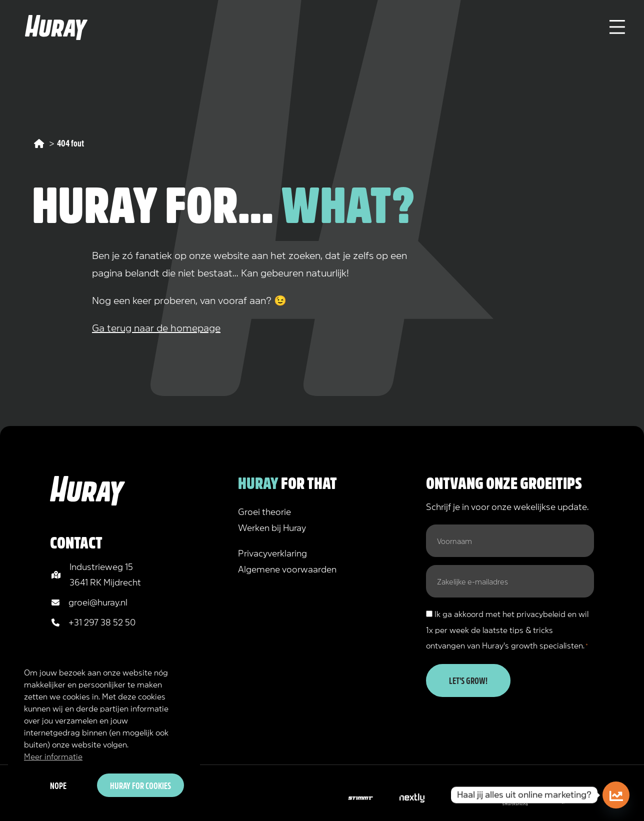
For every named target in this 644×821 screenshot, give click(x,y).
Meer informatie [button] (53, 756)
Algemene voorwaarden (287, 568)
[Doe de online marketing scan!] (616, 795)
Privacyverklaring (272, 552)
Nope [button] (58, 785)
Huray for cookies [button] (140, 785)
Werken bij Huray (272, 527)
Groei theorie (264, 511)
